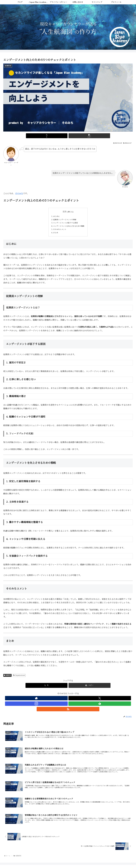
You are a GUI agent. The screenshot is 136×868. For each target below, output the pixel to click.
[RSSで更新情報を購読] (78, 700)
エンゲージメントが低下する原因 (65, 224)
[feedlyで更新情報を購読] (73, 700)
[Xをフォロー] (63, 700)
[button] (79, 136)
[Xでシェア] (57, 136)
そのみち (19, 194)
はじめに (56, 217)
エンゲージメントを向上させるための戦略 (69, 227)
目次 (65, 212)
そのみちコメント (59, 231)
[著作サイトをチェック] (58, 700)
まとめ (55, 234)
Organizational (19, 677)
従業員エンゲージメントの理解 (65, 220)
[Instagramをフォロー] (68, 700)
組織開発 (7, 677)
